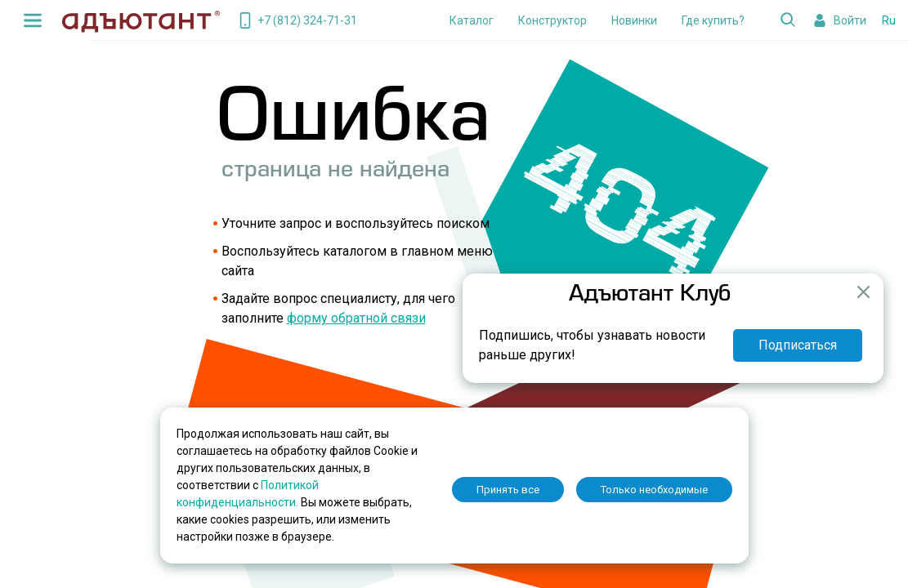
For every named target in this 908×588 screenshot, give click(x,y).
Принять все (508, 490)
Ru (889, 20)
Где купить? (713, 20)
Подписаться (798, 345)
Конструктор (552, 20)
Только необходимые (654, 490)
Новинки (634, 20)
